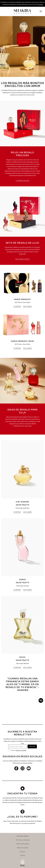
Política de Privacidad (22, 844)
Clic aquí (40, 4)
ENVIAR (32, 746)
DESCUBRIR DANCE (23, 259)
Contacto (22, 852)
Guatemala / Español (23, 836)
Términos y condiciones (23, 840)
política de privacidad (21, 750)
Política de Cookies (22, 848)
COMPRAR (17, 306)
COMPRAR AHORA (23, 181)
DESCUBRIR (27, 306)
